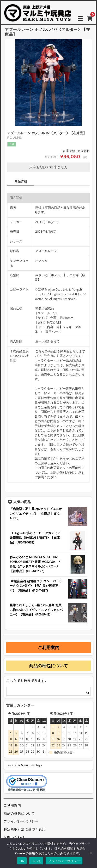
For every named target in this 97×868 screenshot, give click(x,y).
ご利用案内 (48, 648)
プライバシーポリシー (21, 822)
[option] (48, 83)
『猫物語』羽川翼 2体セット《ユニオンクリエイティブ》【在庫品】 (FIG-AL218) (36, 514)
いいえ (36, 861)
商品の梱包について (48, 666)
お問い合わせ (14, 838)
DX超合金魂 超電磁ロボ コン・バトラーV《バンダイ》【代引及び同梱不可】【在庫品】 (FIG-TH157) (36, 586)
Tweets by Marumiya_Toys (24, 765)
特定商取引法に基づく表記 (24, 829)
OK (22, 861)
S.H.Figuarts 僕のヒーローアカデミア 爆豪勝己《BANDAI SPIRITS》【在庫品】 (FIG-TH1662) (35, 538)
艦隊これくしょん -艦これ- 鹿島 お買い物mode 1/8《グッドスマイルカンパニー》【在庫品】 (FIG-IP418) (36, 610)
